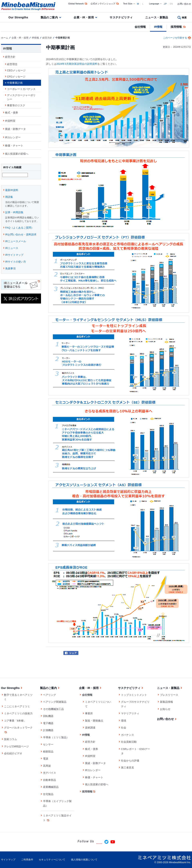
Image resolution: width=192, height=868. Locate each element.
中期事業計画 (15, 83)
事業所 (89, 713)
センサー (48, 744)
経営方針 (47, 38)
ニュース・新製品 (157, 17)
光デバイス (49, 773)
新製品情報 (166, 702)
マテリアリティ (130, 713)
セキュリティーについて (52, 860)
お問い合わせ (184, 4)
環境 (124, 721)
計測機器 (48, 730)
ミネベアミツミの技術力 (18, 713)
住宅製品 (48, 794)
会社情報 (140, 27)
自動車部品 (49, 780)
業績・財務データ (15, 129)
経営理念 (12, 64)
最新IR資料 (12, 191)
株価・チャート (14, 146)
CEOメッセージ (16, 70)
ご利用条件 (27, 860)
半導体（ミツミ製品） (56, 737)
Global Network (78, 4)
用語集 (9, 198)
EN (171, 4)
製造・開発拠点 (94, 721)
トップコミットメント (134, 695)
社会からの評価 (130, 761)
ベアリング (49, 695)
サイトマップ (8, 860)
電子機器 (48, 723)
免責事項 (10, 269)
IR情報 (158, 27)
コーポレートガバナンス (21, 89)
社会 (124, 728)
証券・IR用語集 (14, 213)
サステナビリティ (121, 17)
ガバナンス (127, 735)
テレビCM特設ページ (16, 746)
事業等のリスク (16, 105)
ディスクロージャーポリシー (21, 97)
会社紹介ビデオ (13, 753)
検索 (184, 18)
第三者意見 (127, 768)
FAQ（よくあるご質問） (19, 228)
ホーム (5, 38)
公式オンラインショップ (105, 4)
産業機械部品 (51, 787)
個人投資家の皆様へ (17, 154)
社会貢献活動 (129, 742)
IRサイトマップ (14, 255)
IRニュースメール (16, 242)
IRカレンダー (13, 137)
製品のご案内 (49, 17)
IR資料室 (10, 121)
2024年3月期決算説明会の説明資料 (77, 64)
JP (165, 4)
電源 (46, 759)
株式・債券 (11, 113)
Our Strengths (18, 17)
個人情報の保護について (84, 860)
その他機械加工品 (53, 709)
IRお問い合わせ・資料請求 (21, 235)
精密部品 (48, 752)
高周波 (47, 766)
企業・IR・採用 (84, 17)
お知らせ (165, 709)
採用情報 (178, 27)
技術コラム (10, 739)
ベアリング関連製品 (55, 702)
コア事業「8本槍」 (15, 721)
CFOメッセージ (16, 77)
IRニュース (12, 249)
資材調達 (90, 728)
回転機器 (48, 716)
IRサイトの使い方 (16, 262)
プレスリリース (169, 695)
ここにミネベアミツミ (17, 706)
